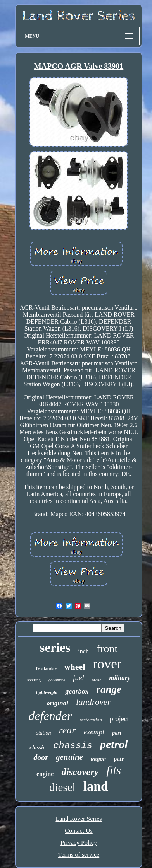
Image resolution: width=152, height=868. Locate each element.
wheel (75, 667)
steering (34, 680)
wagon (98, 759)
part (117, 733)
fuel (79, 678)
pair (119, 759)
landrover (93, 702)
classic (37, 747)
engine (45, 774)
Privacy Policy (79, 843)
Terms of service (79, 855)
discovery (80, 772)
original (57, 703)
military (120, 678)
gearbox (77, 691)
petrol (114, 744)
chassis (73, 746)
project (119, 719)
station (43, 733)
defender (50, 716)
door (41, 757)
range (109, 689)
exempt (94, 732)
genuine (69, 757)
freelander (46, 669)
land (96, 786)
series (55, 648)
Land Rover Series (79, 819)
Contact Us (79, 831)
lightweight (47, 692)
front (107, 649)
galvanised (57, 680)
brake (97, 680)
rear (67, 730)
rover (107, 664)
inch (83, 651)
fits (114, 770)
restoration (91, 720)
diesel (62, 787)
